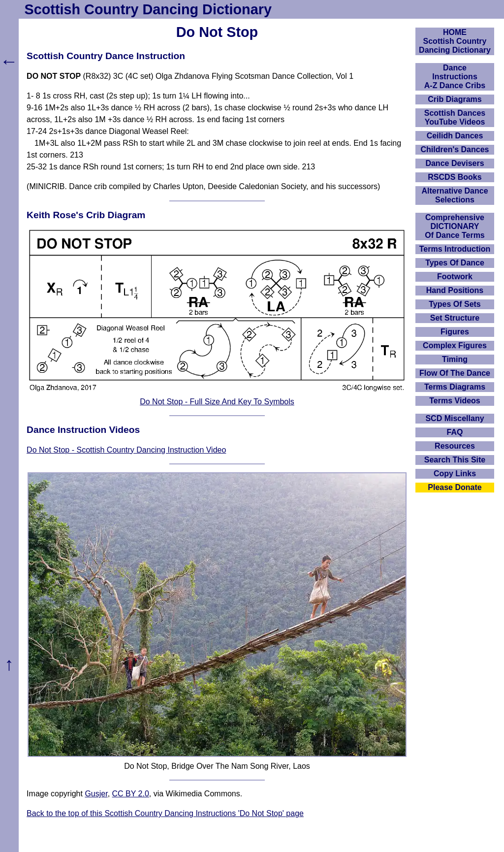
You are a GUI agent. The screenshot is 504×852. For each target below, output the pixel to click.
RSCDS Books (455, 177)
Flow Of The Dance (455, 373)
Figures (455, 332)
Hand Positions (455, 290)
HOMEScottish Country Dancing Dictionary (455, 41)
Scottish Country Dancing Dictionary (148, 9)
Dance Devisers (455, 163)
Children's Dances (455, 149)
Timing (455, 359)
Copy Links (455, 474)
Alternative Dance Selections (455, 195)
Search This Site (455, 460)
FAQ (455, 432)
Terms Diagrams (455, 387)
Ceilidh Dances (455, 136)
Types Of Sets (455, 304)
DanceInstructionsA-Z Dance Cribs (455, 77)
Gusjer (96, 794)
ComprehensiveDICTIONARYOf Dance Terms (455, 226)
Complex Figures (455, 345)
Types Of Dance (455, 263)
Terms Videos (455, 401)
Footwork (455, 277)
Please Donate (455, 487)
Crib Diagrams (455, 99)
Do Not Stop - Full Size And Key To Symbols (217, 402)
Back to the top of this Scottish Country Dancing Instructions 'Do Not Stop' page (165, 813)
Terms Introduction (455, 249)
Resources (455, 446)
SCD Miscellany (455, 418)
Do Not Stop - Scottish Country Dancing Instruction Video (126, 450)
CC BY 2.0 (131, 794)
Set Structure (455, 318)
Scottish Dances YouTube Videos (455, 117)
